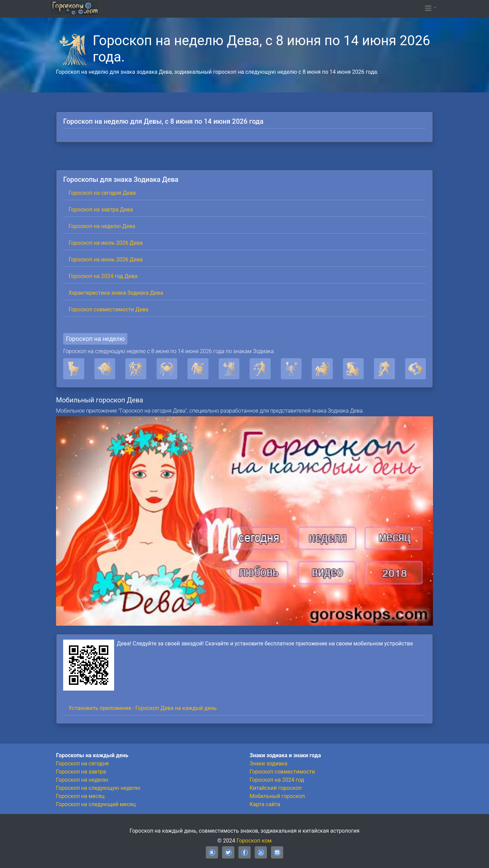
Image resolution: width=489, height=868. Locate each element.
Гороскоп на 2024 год (277, 780)
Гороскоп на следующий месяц (96, 804)
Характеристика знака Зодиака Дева (116, 293)
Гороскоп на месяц (80, 796)
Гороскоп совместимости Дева (108, 309)
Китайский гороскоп (276, 788)
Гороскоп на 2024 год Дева (103, 276)
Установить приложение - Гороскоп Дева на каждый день (143, 708)
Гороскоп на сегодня (82, 763)
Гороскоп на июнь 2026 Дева (106, 259)
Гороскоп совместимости (282, 772)
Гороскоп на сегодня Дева (102, 193)
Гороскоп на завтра (81, 772)
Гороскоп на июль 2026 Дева (106, 243)
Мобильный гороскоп (277, 796)
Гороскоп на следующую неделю (98, 788)
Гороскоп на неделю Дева (102, 226)
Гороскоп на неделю (95, 339)
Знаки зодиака (268, 763)
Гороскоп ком (254, 841)
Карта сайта (265, 804)
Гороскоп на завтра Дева (101, 210)
